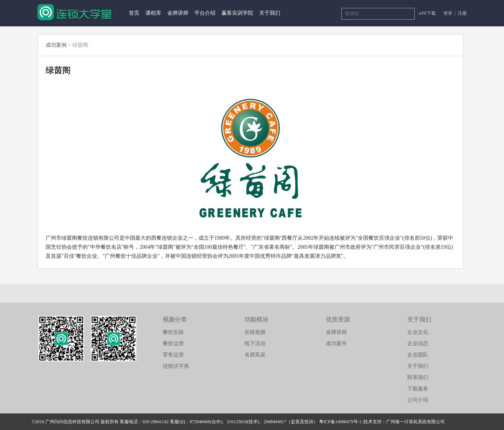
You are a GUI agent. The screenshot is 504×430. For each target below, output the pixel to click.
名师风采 (255, 355)
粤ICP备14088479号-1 (340, 422)
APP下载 (427, 13)
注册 (462, 13)
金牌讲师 (178, 13)
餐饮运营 (173, 344)
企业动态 (418, 344)
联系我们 (418, 377)
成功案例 (56, 45)
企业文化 (418, 332)
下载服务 (418, 389)
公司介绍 (418, 400)
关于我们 (270, 13)
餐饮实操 (173, 332)
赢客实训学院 (237, 13)
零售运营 (173, 355)
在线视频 (255, 332)
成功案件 (336, 344)
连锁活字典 (176, 366)
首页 (134, 13)
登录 (448, 13)
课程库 (153, 13)
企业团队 (418, 355)
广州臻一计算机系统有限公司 (415, 422)
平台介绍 (205, 13)
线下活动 (255, 344)
